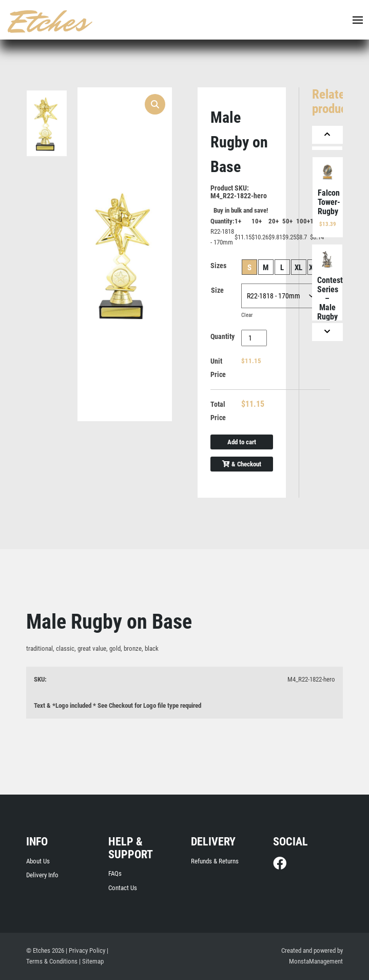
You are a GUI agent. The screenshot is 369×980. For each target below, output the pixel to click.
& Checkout (242, 464)
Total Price (218, 411)
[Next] (327, 332)
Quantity (222, 336)
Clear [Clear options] (247, 315)
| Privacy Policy (85, 950)
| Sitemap (91, 961)
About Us (38, 861)
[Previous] (327, 135)
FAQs (115, 873)
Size (217, 290)
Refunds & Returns (215, 861)
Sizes (218, 266)
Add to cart (242, 442)
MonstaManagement (316, 961)
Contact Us (123, 888)
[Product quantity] (254, 338)
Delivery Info (42, 875)
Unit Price (218, 368)
